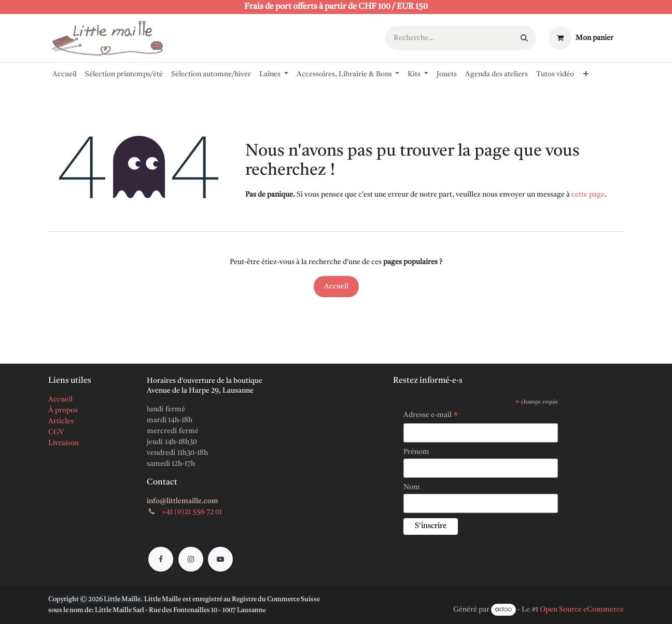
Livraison (64, 443)
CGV (56, 432)
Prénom (416, 452)
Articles (61, 421)
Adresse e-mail (431, 417)
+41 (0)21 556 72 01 (192, 512)
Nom (412, 487)
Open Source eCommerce (582, 609)
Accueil (336, 286)
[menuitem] (65, 72)
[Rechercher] (524, 38)
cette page (588, 195)
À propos (63, 410)
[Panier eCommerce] (581, 38)
